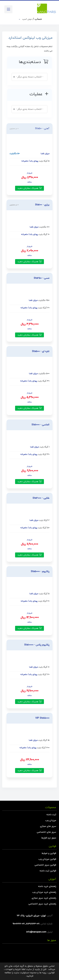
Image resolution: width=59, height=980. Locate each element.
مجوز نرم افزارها (49, 838)
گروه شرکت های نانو (14, 966)
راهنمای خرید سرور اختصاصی (42, 904)
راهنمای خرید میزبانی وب (44, 892)
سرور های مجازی (48, 826)
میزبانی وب (51, 821)
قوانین (51, 973)
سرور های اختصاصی (46, 832)
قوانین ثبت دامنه (48, 871)
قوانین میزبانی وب (47, 859)
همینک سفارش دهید (29, 188)
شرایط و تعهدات (13, 969)
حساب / (32, 19)
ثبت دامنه (51, 815)
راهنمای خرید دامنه (47, 886)
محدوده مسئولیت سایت (25, 973)
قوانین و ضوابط (49, 853)
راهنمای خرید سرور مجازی (44, 898)
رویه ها (43, 973)
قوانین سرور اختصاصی (45, 865)
